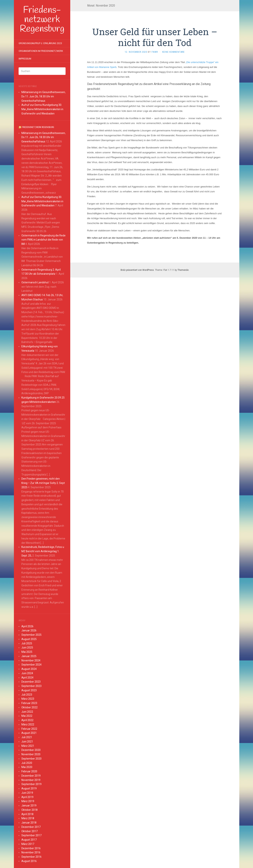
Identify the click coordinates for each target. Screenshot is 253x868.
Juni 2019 (27, 793)
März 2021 (28, 746)
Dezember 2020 (31, 750)
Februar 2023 (29, 703)
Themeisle (183, 270)
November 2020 (31, 754)
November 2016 (31, 852)
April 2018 (27, 814)
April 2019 (27, 797)
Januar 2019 (29, 806)
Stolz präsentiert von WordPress (137, 270)
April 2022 (27, 720)
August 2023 (29, 690)
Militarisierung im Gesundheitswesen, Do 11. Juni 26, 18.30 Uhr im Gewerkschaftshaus (43, 96)
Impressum (25, 59)
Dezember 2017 (31, 827)
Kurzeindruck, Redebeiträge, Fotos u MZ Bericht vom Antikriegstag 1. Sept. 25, (43, 551)
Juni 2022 (27, 712)
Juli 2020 (27, 763)
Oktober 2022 (29, 707)
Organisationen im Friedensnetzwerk (41, 51)
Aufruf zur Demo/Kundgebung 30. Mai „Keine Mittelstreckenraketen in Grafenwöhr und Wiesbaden (42, 109)
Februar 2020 (29, 771)
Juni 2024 (27, 673)
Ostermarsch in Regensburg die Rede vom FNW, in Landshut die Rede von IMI (43, 240)
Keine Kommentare (173, 52)
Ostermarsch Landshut (35, 282)
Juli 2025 (27, 643)
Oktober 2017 (29, 831)
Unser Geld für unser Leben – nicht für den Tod (155, 37)
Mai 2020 (27, 767)
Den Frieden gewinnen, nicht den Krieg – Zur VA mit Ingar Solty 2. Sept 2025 (43, 483)
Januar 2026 (29, 630)
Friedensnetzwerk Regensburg (38, 127)
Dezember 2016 (31, 848)
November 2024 (31, 660)
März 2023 (28, 699)
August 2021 (29, 733)
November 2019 (31, 780)
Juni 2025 (27, 648)
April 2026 (27, 626)
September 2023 (31, 686)
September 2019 (31, 784)
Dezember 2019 (31, 776)
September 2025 (31, 635)
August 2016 (29, 861)
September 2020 (31, 759)
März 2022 (28, 724)
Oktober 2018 (29, 810)
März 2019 (28, 801)
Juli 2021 (27, 737)
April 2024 (27, 678)
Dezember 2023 (31, 682)
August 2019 (29, 788)
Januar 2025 (29, 656)
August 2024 (29, 669)
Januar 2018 (29, 823)
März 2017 (28, 844)
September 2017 (31, 835)
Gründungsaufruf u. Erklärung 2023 (40, 43)
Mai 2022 (27, 716)
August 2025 (29, 639)
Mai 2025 (27, 652)
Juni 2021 (27, 742)
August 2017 (29, 840)
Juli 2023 (27, 695)
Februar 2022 (29, 729)
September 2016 (31, 857)
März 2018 (28, 818)
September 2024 (31, 665)
